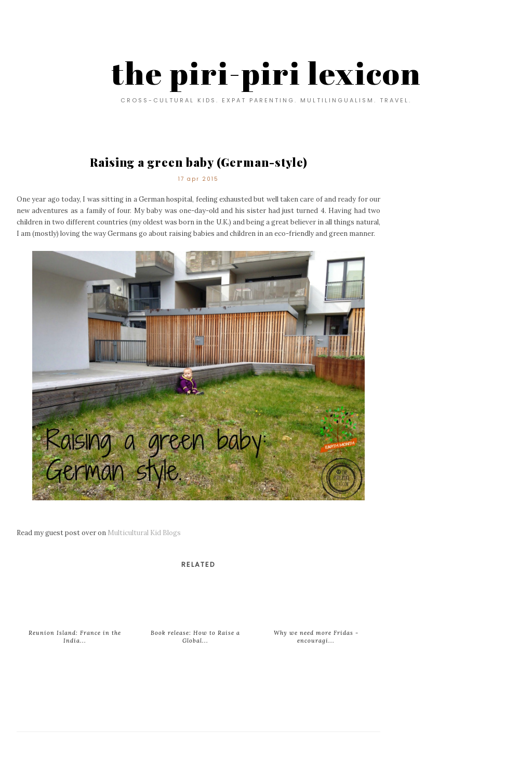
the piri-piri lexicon (266, 73)
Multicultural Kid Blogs (144, 533)
